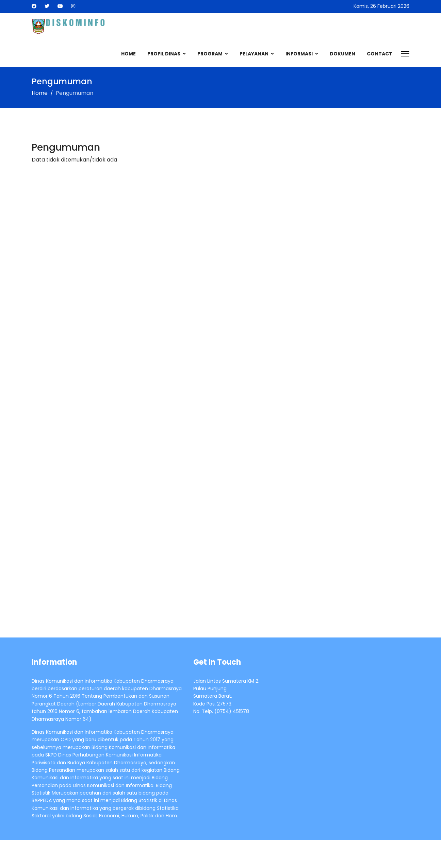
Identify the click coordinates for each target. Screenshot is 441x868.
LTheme (400, 854)
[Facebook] (34, 6)
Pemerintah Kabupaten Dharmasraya (107, 854)
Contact (380, 54)
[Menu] (405, 54)
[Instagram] (73, 6)
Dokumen (342, 54)
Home (128, 54)
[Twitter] (47, 6)
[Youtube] (60, 6)
